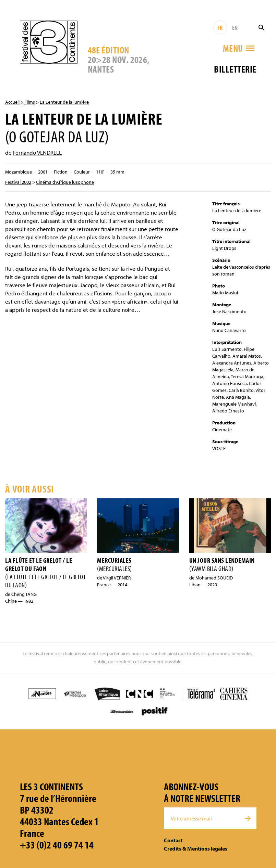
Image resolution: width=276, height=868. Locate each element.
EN (235, 28)
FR (220, 28)
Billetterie (235, 69)
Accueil (12, 102)
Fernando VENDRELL (37, 152)
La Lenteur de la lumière (64, 102)
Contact (173, 840)
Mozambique (19, 172)
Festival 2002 (18, 182)
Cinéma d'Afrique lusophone (65, 182)
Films (30, 102)
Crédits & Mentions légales (196, 848)
